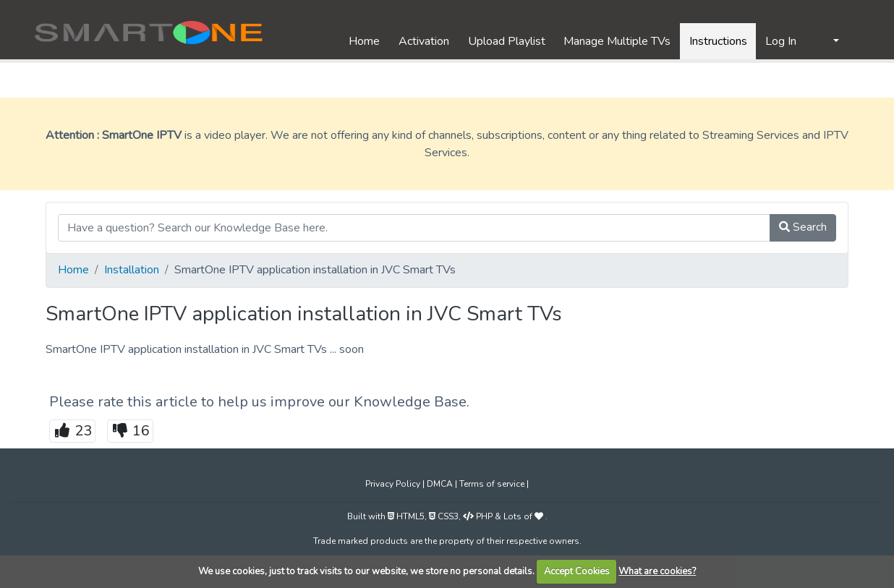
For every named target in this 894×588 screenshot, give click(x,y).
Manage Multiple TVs (617, 41)
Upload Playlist (507, 41)
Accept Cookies (577, 571)
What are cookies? (657, 571)
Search (803, 227)
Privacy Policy (394, 484)
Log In (781, 41)
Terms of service (493, 484)
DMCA (441, 484)
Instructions (718, 41)
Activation (424, 41)
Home (364, 41)
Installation (132, 270)
